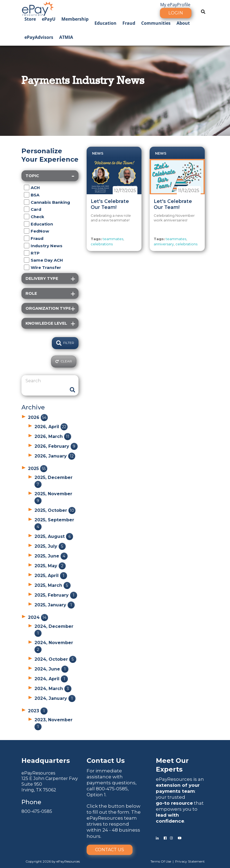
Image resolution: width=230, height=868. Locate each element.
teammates (113, 239)
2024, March (53, 689)
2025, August (54, 536)
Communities (156, 23)
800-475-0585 (37, 811)
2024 (38, 617)
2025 (38, 469)
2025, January (55, 605)
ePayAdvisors (39, 37)
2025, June (51, 556)
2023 (38, 711)
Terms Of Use (161, 861)
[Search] (46, 381)
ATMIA (66, 37)
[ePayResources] (38, 8)
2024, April (51, 679)
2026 (38, 417)
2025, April (51, 576)
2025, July (50, 546)
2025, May (50, 566)
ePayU (49, 19)
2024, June (51, 669)
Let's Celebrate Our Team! (110, 204)
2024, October (55, 659)
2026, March (53, 436)
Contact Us (110, 850)
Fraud (129, 23)
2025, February (56, 595)
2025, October (55, 510)
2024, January (55, 698)
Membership (75, 19)
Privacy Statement (190, 861)
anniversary (164, 244)
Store (30, 19)
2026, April (51, 427)
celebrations (102, 244)
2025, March (53, 585)
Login (176, 13)
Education (105, 23)
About (183, 23)
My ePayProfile (175, 5)
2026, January (55, 456)
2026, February (56, 446)
